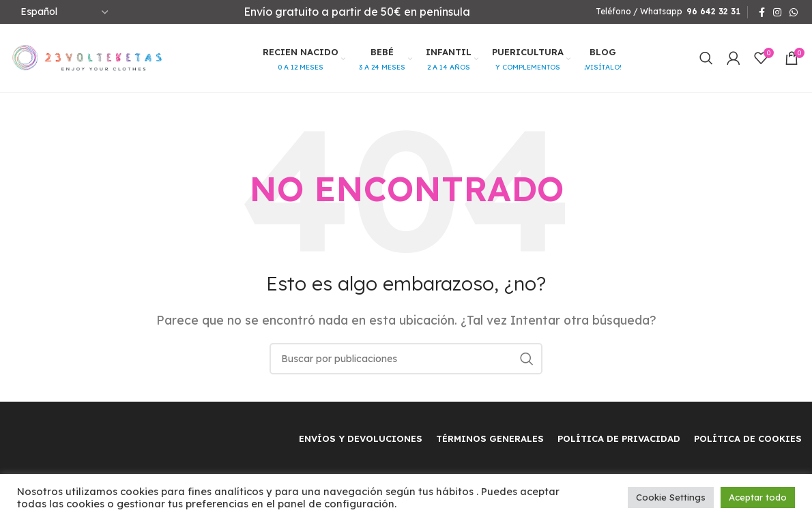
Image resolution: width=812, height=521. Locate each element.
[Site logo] (87, 57)
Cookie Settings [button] (671, 497)
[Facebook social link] (762, 12)
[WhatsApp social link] (794, 12)
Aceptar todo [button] (758, 497)
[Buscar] (706, 58)
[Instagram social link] (777, 12)
